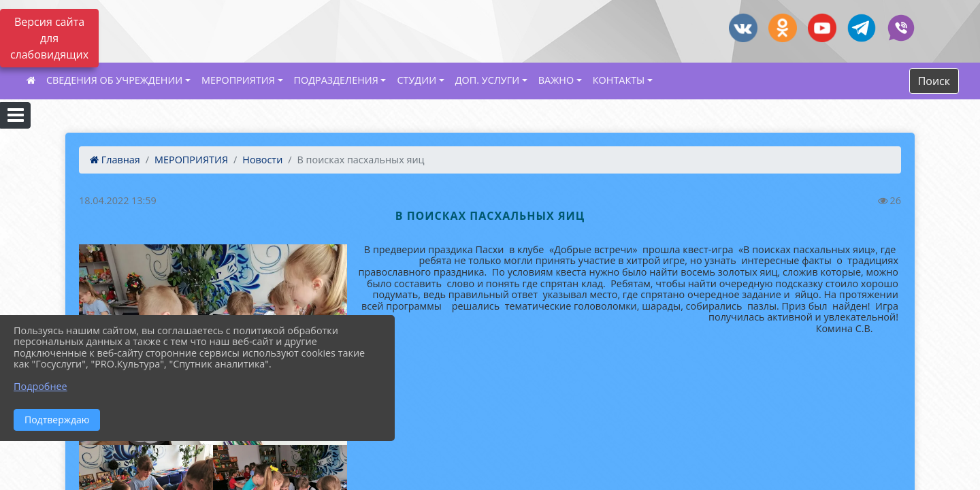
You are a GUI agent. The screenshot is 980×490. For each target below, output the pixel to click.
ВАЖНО (556, 80)
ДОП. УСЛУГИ (487, 80)
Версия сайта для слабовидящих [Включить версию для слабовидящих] (49, 38)
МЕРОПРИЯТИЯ (238, 80)
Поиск (934, 81)
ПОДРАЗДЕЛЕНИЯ (336, 80)
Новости (262, 160)
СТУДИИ (416, 80)
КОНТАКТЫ (619, 80)
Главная (115, 160)
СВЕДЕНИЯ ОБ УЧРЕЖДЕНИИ (114, 80)
